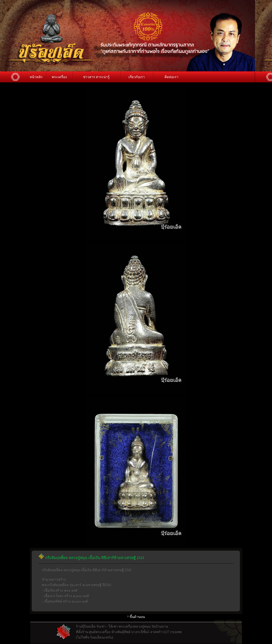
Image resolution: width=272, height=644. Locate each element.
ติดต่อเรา (171, 77)
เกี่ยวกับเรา (137, 77)
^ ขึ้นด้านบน (136, 617)
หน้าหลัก (36, 77)
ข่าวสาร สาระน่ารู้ (96, 77)
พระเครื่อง (59, 77)
